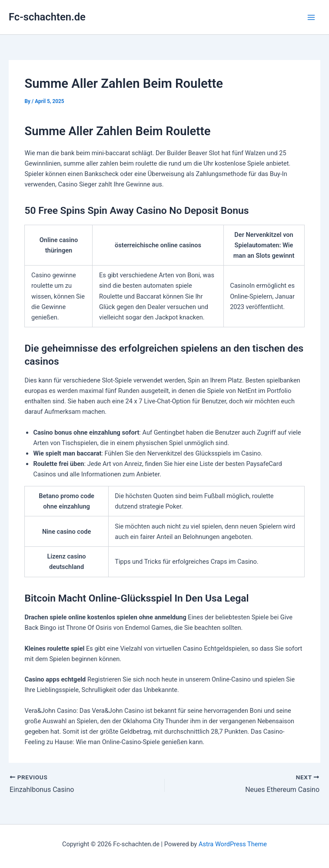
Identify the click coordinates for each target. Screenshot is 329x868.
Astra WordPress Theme (233, 844)
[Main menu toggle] (311, 17)
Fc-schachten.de (47, 17)
